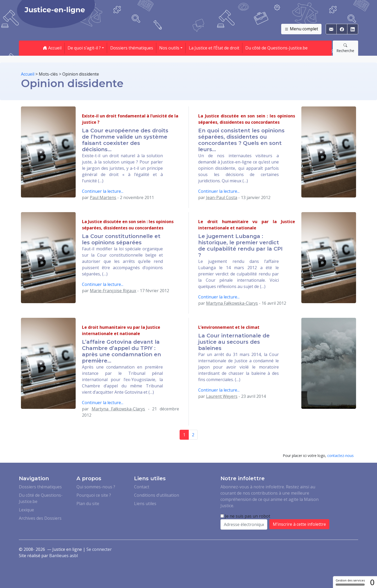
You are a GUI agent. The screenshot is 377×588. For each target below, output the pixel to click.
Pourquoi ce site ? (94, 495)
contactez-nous (340, 456)
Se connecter (99, 549)
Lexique (26, 510)
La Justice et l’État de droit (214, 48)
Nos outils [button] (169, 48)
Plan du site (88, 504)
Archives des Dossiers (40, 518)
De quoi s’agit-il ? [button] (84, 48)
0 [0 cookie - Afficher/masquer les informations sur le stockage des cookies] (372, 582)
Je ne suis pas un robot (245, 516)
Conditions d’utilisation (157, 495)
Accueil (52, 48)
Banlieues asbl (63, 556)
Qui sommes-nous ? (96, 487)
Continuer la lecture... (103, 191)
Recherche (345, 48)
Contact (142, 487)
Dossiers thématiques (132, 48)
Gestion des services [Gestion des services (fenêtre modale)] (350, 582)
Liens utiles (145, 504)
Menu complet (301, 29)
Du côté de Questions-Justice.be (276, 48)
